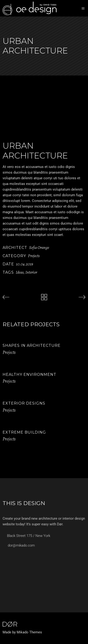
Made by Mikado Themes (22, 632)
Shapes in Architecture (32, 345)
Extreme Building (24, 432)
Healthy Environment (29, 374)
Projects (34, 256)
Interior (31, 272)
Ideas (20, 272)
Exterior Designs (24, 403)
